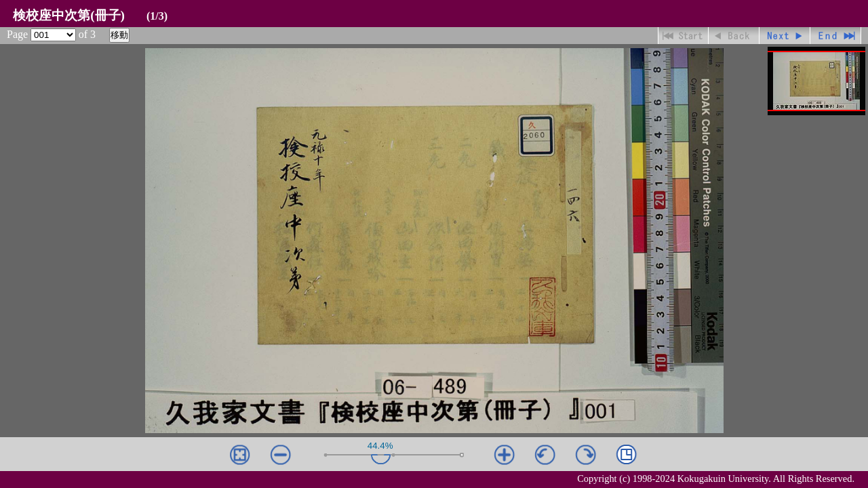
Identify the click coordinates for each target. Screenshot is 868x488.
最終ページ (836, 36)
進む (785, 36)
